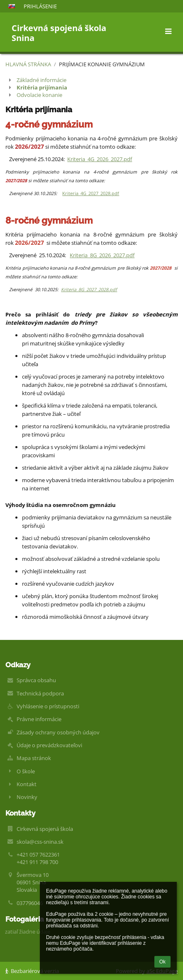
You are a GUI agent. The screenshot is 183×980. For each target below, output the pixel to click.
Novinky (27, 797)
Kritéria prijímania (42, 87)
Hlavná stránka (28, 64)
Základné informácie (41, 80)
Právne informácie (39, 719)
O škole (26, 771)
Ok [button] (162, 962)
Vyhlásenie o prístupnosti (48, 706)
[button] (12, 6)
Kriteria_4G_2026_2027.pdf (100, 159)
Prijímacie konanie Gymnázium (102, 64)
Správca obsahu (36, 680)
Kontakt (27, 784)
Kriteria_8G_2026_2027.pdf (102, 255)
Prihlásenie (40, 6)
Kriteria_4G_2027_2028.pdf (91, 193)
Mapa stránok (34, 758)
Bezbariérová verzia (32, 971)
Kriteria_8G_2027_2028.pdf (89, 290)
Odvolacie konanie (39, 95)
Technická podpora (40, 693)
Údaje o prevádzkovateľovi (49, 745)
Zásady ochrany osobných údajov (58, 732)
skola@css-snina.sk (40, 842)
